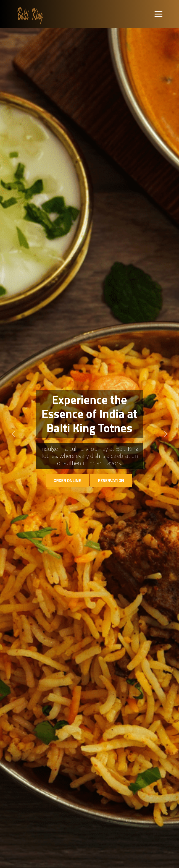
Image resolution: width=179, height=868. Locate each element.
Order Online (67, 480)
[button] (13, 434)
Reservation (111, 480)
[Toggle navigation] (158, 14)
